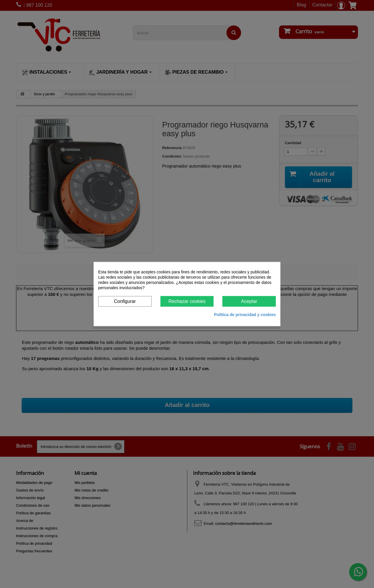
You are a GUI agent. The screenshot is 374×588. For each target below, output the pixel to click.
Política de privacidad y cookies (245, 315)
